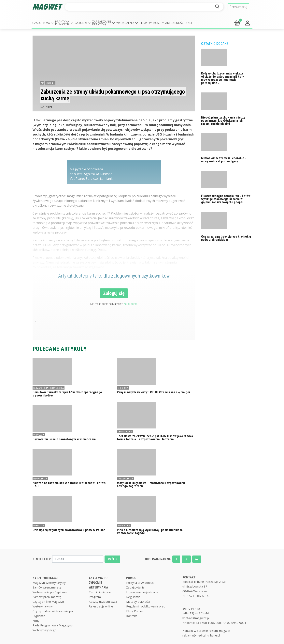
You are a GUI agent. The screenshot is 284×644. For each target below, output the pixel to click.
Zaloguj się (114, 293)
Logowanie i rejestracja (142, 592)
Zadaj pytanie (135, 587)
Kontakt (132, 616)
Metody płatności (138, 602)
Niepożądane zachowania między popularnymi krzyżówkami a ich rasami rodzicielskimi (223, 121)
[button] (43, 23)
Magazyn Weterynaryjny (49, 583)
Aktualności (175, 23)
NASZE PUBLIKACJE (46, 578)
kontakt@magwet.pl (196, 618)
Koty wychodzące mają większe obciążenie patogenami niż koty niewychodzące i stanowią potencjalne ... (222, 78)
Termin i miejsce (100, 592)
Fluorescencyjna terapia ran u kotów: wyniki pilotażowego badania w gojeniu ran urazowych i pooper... (226, 199)
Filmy (143, 23)
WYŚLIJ (112, 559)
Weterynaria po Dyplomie (50, 592)
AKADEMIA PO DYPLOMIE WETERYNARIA (98, 583)
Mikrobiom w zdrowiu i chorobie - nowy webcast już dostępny (224, 160)
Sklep (190, 23)
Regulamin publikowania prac (146, 606)
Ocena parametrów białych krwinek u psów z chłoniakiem (226, 238)
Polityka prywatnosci (140, 583)
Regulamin (133, 597)
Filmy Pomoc (135, 611)
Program (95, 597)
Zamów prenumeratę (47, 587)
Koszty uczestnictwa (103, 602)
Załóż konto (131, 304)
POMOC (131, 578)
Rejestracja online (101, 606)
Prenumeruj (238, 7)
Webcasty (156, 23)
